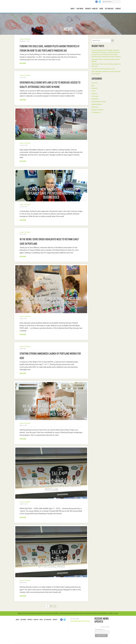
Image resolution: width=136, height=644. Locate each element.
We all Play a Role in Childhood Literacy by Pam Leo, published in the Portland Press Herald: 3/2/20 (51, 410)
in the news (95, 96)
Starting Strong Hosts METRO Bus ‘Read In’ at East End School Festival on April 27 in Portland (51, 485)
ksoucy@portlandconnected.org (80, 621)
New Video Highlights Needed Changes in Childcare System (51, 132)
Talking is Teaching (97, 110)
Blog (93, 86)
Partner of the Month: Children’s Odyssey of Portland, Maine (51, 564)
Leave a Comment (25, 39)
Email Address (100, 629)
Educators (95, 88)
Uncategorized (96, 112)
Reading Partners (97, 104)
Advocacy (95, 83)
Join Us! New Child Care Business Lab (103, 69)
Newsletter (95, 99)
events (94, 91)
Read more (23, 63)
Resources (95, 107)
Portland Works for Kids (99, 102)
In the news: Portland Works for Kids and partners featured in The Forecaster (51, 301)
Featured (94, 94)
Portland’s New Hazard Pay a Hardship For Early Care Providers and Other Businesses (51, 193)
